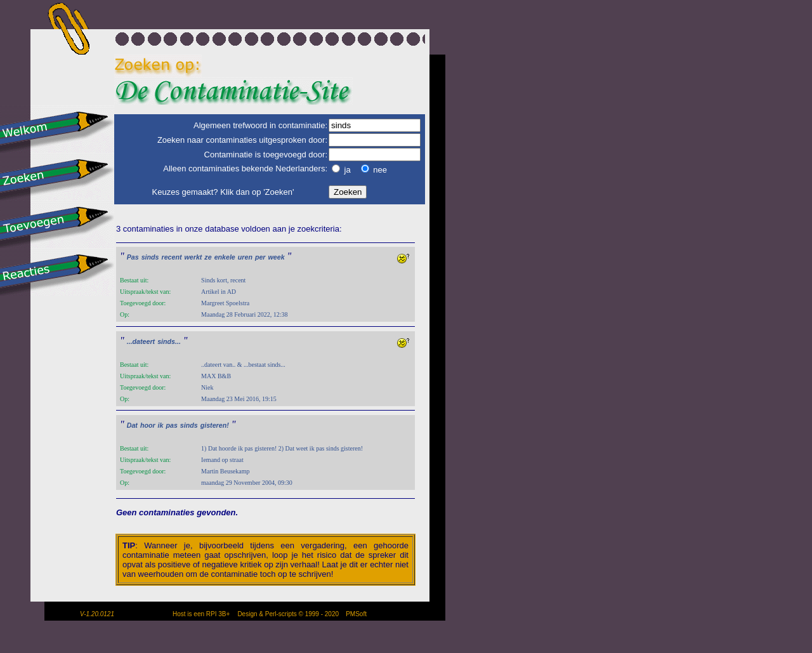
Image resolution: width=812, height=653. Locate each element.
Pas (133, 257)
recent (172, 257)
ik (161, 425)
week (277, 257)
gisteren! (215, 425)
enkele (225, 257)
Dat (132, 425)
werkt (193, 257)
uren (245, 257)
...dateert (141, 341)
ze (208, 257)
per (260, 257)
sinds (150, 257)
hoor (148, 425)
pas (171, 425)
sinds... (169, 341)
